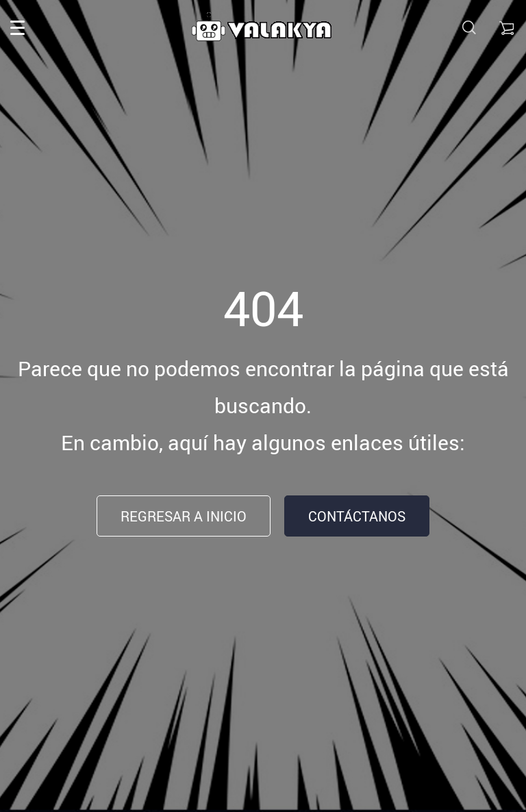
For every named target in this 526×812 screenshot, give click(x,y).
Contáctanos (357, 516)
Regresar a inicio (184, 516)
